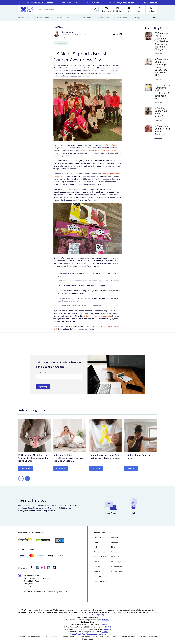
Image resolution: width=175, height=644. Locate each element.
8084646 (104, 624)
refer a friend (129, 3)
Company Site (117, 567)
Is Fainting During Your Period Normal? (139, 456)
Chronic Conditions (64, 18)
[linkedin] (121, 34)
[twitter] (117, 34)
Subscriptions (99, 576)
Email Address (41, 372)
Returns (97, 542)
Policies (97, 562)
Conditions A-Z (100, 552)
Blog (113, 547)
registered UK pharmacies (43, 3)
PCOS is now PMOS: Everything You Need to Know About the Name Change (34, 458)
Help (96, 547)
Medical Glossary (101, 581)
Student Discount (118, 557)
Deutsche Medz (117, 571)
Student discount (150, 3)
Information (100, 533)
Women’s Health (42, 18)
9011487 (105, 620)
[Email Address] (59, 377)
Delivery (97, 567)
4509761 (108, 627)
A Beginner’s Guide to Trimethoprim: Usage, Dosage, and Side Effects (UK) (69, 458)
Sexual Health (104, 18)
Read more (158, 53)
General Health (85, 18)
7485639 (107, 629)
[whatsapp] (114, 34)
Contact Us (115, 552)
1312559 (105, 632)
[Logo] (27, 9)
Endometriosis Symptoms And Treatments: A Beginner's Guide (105, 456)
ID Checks (115, 537)
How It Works (99, 537)
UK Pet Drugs (116, 562)
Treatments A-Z (100, 557)
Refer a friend (99, 571)
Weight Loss (139, 18)
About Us (115, 542)
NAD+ (154, 18)
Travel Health (122, 18)
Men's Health (23, 18)
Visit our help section (45, 510)
